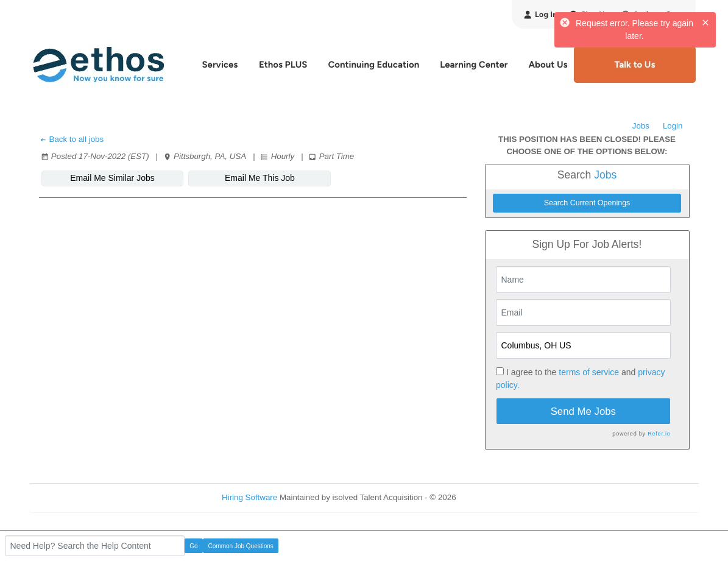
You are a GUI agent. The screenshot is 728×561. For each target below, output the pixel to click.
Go (193, 546)
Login (673, 126)
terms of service (589, 372)
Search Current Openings (587, 203)
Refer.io (659, 434)
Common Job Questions (241, 546)
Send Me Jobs (583, 411)
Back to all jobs (72, 139)
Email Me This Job (260, 178)
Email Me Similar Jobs (112, 178)
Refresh (492, 497)
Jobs (641, 126)
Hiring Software (249, 497)
